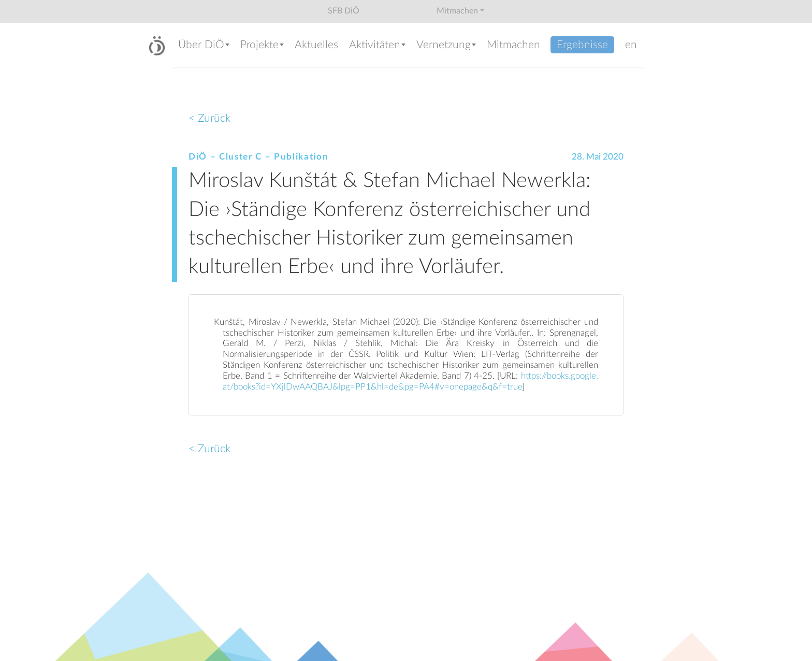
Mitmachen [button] (457, 11)
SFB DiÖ (344, 11)
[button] (204, 46)
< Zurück (209, 118)
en (631, 45)
